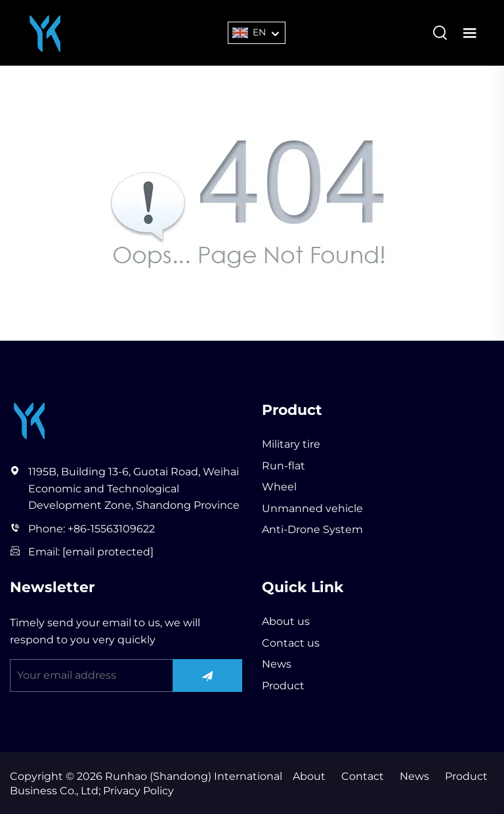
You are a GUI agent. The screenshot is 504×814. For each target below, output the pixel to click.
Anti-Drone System (312, 529)
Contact (363, 776)
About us (286, 621)
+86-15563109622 (111, 529)
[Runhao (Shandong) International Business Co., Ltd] (45, 32)
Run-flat (283, 466)
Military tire (291, 444)
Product (283, 686)
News (277, 664)
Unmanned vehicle (312, 508)
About (309, 776)
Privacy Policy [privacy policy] (137, 791)
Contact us (291, 643)
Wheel (279, 487)
